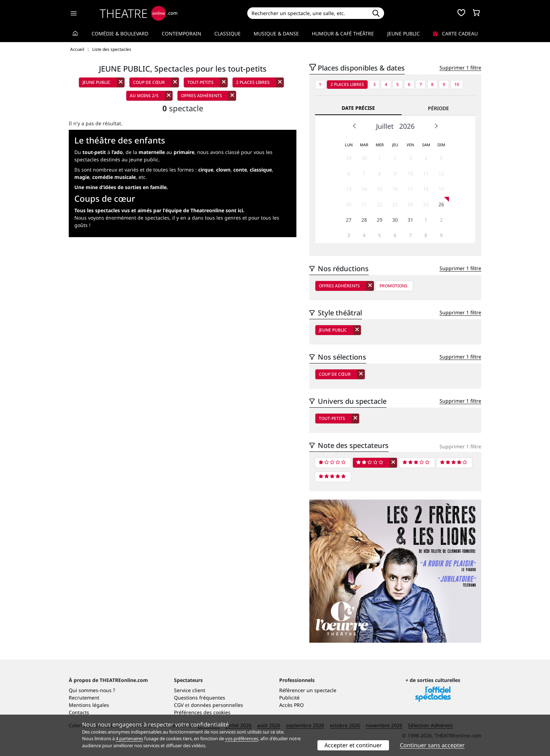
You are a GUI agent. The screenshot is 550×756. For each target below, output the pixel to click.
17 (410, 189)
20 (349, 204)
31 (410, 220)
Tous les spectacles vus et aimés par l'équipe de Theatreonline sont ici (159, 210)
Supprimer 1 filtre (460, 68)
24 (410, 204)
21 (364, 204)
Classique (227, 34)
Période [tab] (438, 108)
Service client (190, 690)
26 (441, 204)
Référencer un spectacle (308, 690)
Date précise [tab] (358, 108)
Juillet (385, 126)
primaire (184, 152)
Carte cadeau (455, 34)
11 (426, 173)
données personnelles (217, 705)
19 (441, 189)
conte (240, 170)
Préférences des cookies (202, 712)
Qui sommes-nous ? (92, 690)
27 (349, 220)
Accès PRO (291, 705)
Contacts (79, 712)
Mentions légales (89, 705)
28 (364, 220)
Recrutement (84, 698)
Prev (355, 126)
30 (364, 158)
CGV (179, 705)
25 (426, 204)
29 (349, 158)
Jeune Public (404, 34)
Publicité (289, 698)
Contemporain (182, 34)
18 (426, 189)
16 (395, 189)
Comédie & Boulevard (120, 34)
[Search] (307, 13)
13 (349, 189)
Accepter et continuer (353, 745)
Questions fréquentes (200, 698)
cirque (206, 170)
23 (395, 204)
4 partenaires (129, 738)
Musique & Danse (276, 34)
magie (82, 177)
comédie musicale (114, 177)
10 (457, 84)
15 (380, 189)
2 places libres (347, 84)
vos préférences (242, 738)
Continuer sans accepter (432, 745)
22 (380, 204)
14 (364, 189)
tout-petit (94, 152)
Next (436, 126)
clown (223, 170)
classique (261, 170)
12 (441, 173)
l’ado (117, 152)
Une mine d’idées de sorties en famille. (121, 187)
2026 (407, 126)
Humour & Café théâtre (343, 34)
